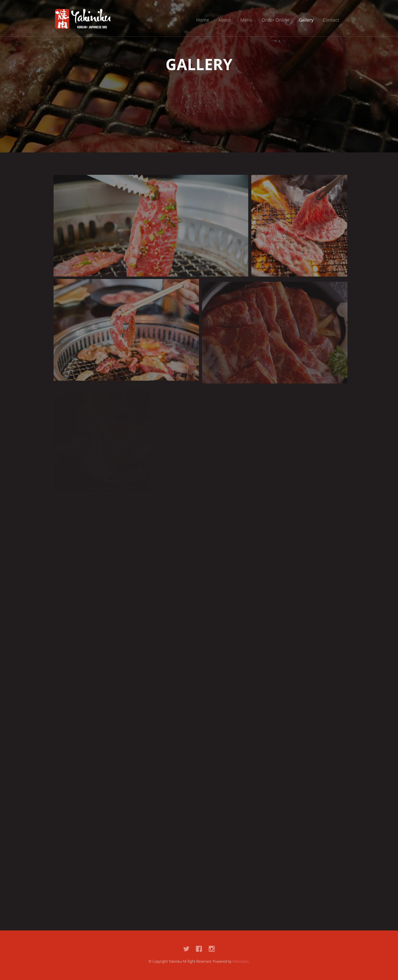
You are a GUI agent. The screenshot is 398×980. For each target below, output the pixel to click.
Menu (246, 20)
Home (203, 20)
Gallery (306, 20)
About (225, 20)
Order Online (276, 20)
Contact (331, 20)
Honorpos (241, 961)
